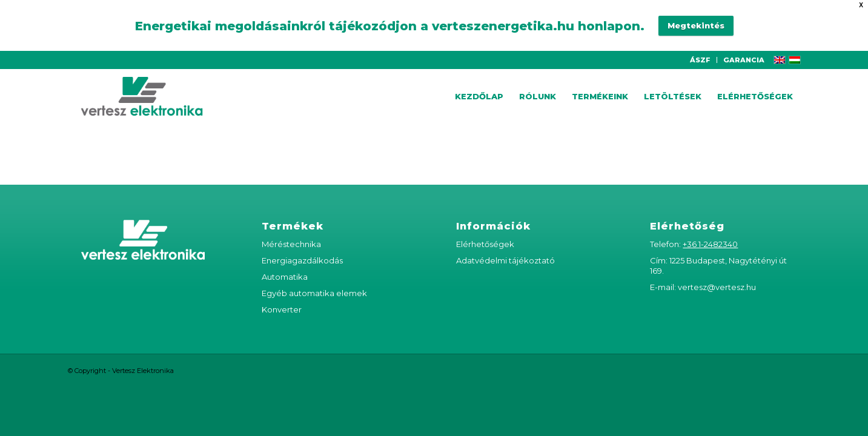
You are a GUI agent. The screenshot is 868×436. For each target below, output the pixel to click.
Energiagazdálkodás (302, 248)
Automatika (285, 264)
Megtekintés (696, 19)
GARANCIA (744, 47)
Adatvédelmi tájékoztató (505, 248)
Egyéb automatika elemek (314, 280)
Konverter (282, 297)
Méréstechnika (291, 231)
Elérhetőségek (485, 231)
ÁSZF (700, 47)
